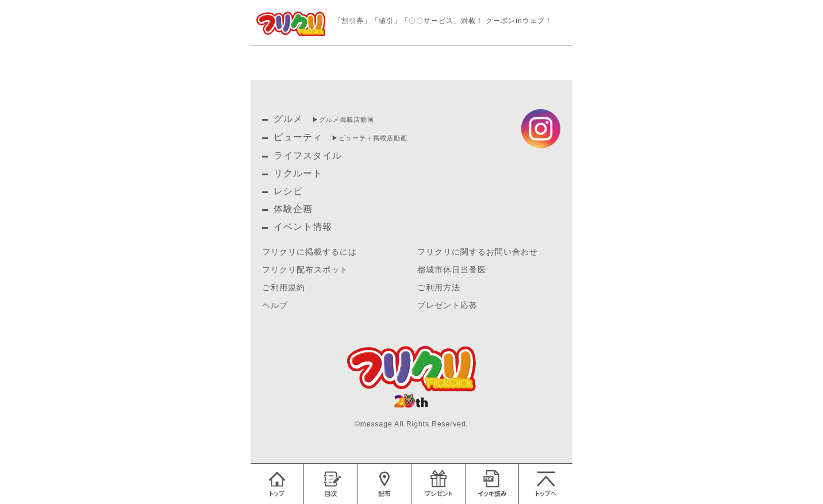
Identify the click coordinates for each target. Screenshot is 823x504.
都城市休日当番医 (452, 270)
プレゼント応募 (447, 305)
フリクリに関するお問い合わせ (478, 252)
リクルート (298, 173)
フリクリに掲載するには (309, 252)
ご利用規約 (284, 288)
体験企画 (293, 209)
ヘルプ (275, 305)
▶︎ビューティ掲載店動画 (370, 138)
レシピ (288, 191)
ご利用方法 (439, 288)
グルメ (288, 119)
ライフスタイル (308, 155)
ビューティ (298, 137)
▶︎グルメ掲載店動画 (343, 120)
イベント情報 (303, 227)
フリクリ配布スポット (305, 270)
